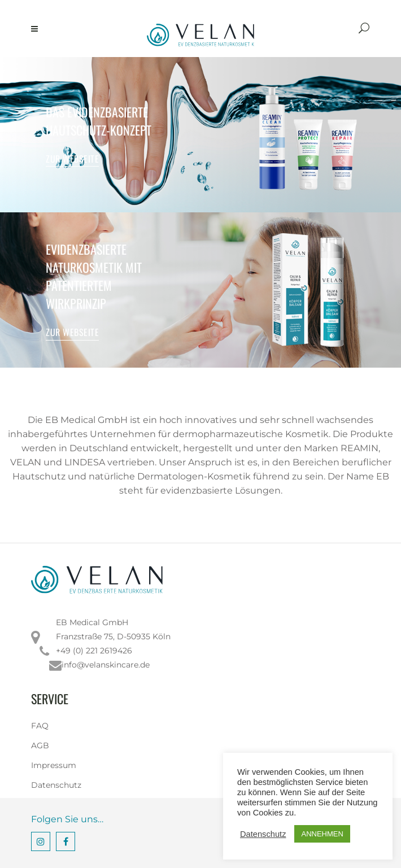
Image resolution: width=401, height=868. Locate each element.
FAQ (40, 726)
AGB (40, 745)
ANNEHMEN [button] (322, 834)
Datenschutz (56, 785)
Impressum (54, 765)
